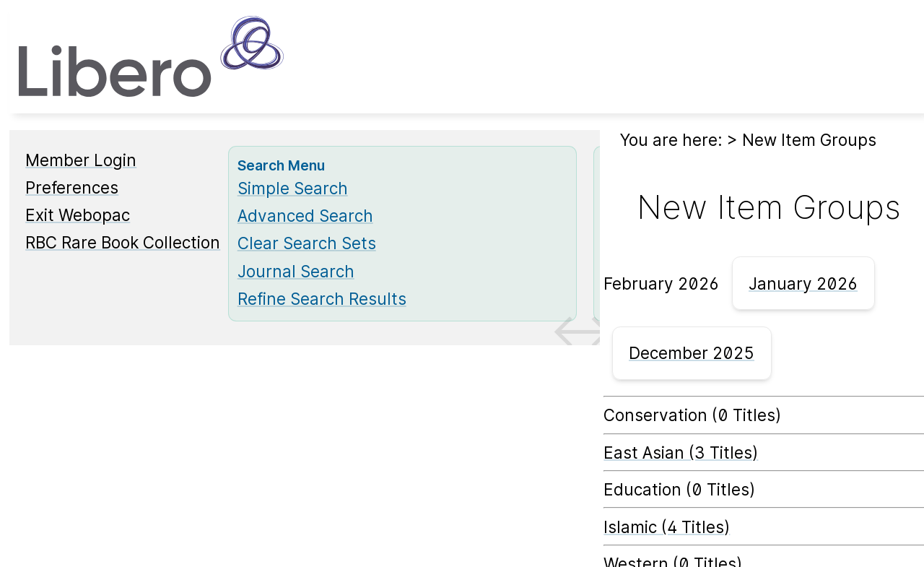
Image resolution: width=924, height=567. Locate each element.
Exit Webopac (78, 215)
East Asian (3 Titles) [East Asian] (681, 453)
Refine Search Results (322, 299)
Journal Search (296, 271)
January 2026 (803, 283)
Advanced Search (305, 216)
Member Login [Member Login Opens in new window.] (81, 160)
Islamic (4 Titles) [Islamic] (667, 527)
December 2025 (692, 353)
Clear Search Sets (307, 243)
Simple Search (293, 188)
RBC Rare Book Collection (123, 242)
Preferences (72, 187)
